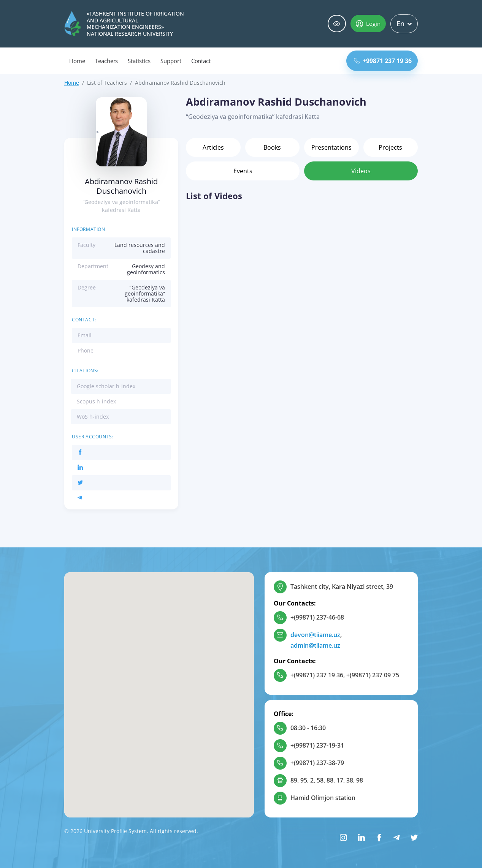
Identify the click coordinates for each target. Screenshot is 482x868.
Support (171, 61)
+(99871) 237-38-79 (317, 763)
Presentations (331, 147)
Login (368, 24)
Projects (390, 147)
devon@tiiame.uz (315, 635)
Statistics (139, 61)
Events (243, 171)
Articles (213, 147)
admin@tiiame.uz (315, 645)
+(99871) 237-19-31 (317, 745)
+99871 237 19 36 (383, 61)
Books (272, 147)
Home (77, 61)
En (404, 24)
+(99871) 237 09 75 (373, 675)
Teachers (107, 61)
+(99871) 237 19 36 (317, 675)
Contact (201, 61)
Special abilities (337, 24)
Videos (361, 171)
